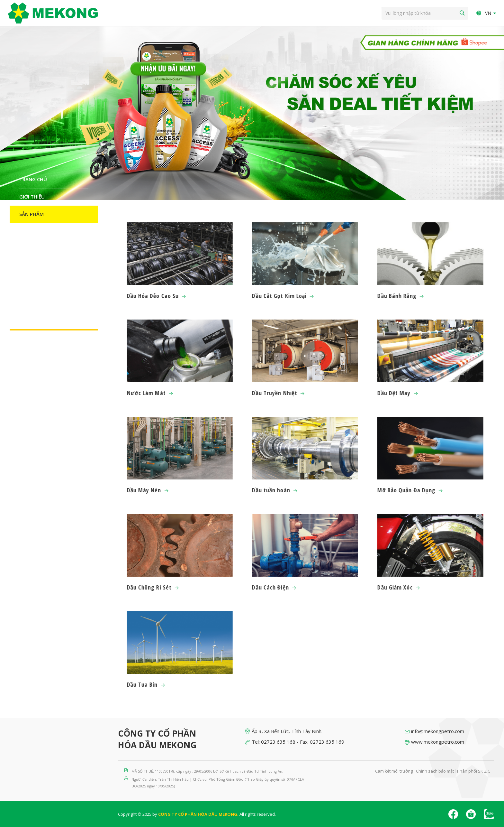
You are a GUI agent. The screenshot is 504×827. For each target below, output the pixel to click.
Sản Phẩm (32, 214)
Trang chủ (33, 179)
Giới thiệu (32, 197)
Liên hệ (28, 318)
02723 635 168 (278, 742)
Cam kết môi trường (394, 771)
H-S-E (26, 301)
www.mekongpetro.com (438, 742)
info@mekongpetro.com (438, 731)
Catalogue (34, 231)
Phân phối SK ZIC (474, 771)
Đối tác (29, 266)
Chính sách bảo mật (435, 771)
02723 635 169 (327, 742)
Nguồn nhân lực (41, 283)
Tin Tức (29, 249)
